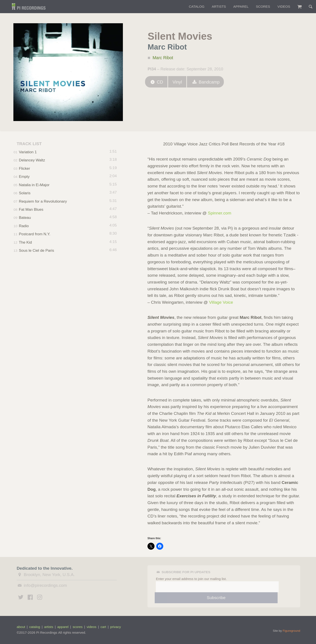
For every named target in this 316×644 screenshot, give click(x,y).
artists (49, 627)
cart (103, 627)
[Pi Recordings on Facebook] (30, 598)
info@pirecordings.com (45, 585)
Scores (263, 6)
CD (157, 83)
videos (92, 627)
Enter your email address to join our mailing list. (191, 579)
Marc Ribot (163, 58)
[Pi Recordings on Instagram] (40, 598)
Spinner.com (220, 213)
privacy (116, 627)
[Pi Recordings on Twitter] (21, 598)
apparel (63, 627)
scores (78, 627)
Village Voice (221, 302)
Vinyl (179, 83)
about (21, 627)
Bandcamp (208, 83)
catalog (35, 627)
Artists (219, 6)
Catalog (197, 6)
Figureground (291, 631)
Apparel (241, 6)
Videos (284, 6)
